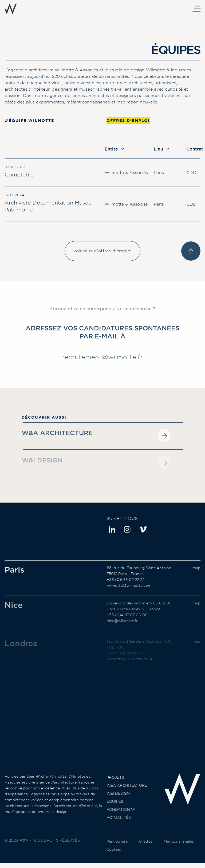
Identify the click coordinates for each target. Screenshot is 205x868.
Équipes (115, 807)
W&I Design (118, 798)
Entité (114, 149)
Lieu (161, 149)
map (196, 573)
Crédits (146, 850)
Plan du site (117, 850)
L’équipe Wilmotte (29, 121)
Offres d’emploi (128, 121)
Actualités (119, 823)
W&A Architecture (127, 790)
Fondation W (121, 815)
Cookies (114, 858)
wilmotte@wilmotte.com (129, 591)
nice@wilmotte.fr (122, 630)
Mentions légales (179, 850)
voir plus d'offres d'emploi (102, 251)
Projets (115, 782)
